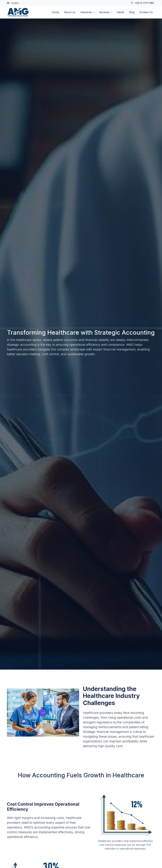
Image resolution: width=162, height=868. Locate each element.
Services (104, 12)
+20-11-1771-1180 (142, 3)
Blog (132, 12)
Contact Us (146, 12)
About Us (70, 12)
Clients (120, 12)
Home (56, 12)
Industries (86, 12)
